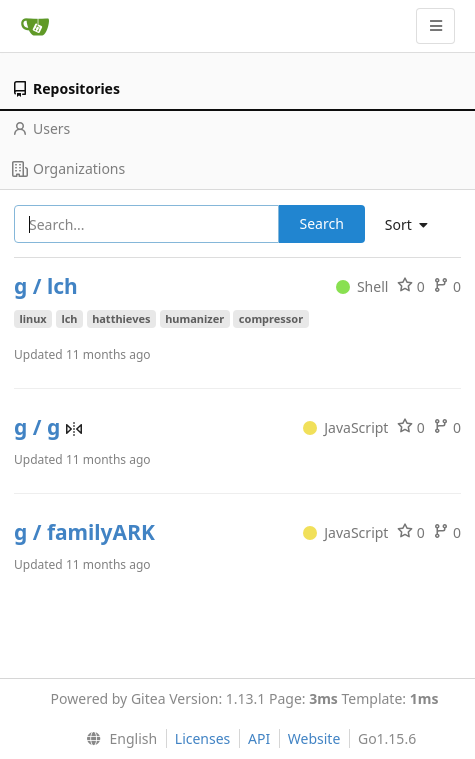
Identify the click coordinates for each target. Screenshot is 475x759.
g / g (40, 427)
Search (322, 223)
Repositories (66, 88)
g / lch (46, 286)
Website (314, 738)
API (259, 738)
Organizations (68, 168)
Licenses (203, 738)
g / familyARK (84, 532)
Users (41, 128)
